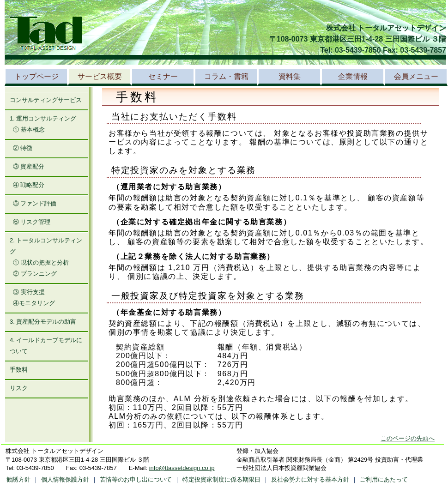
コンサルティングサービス (46, 100)
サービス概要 (100, 76)
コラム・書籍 (226, 76)
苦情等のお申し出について (136, 479)
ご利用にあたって (384, 479)
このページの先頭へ (408, 438)
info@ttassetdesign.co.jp (182, 468)
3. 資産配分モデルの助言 (43, 322)
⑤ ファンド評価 (35, 203)
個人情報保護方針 (65, 479)
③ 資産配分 (29, 166)
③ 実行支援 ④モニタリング (32, 298)
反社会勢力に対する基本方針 (310, 479)
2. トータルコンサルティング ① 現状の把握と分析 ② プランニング (46, 257)
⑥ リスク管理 (32, 222)
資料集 (290, 76)
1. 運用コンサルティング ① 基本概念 (43, 124)
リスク (19, 388)
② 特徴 (23, 148)
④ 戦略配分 (29, 185)
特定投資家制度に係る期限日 (221, 479)
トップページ (36, 76)
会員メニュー (416, 76)
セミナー (163, 76)
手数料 (19, 370)
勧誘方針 (18, 479)
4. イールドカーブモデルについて (46, 346)
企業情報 (353, 76)
